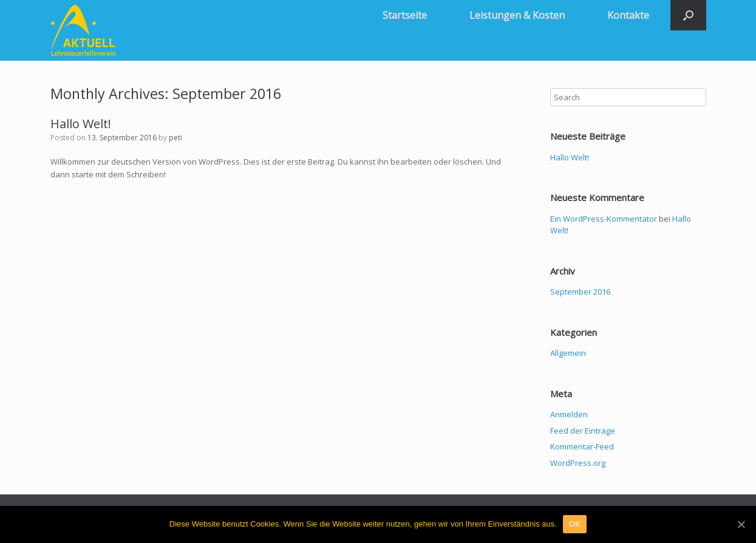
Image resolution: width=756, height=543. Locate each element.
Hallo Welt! (81, 124)
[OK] (741, 524)
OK (575, 524)
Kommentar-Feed (582, 446)
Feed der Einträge (583, 431)
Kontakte (628, 15)
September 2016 (580, 292)
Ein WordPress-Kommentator (604, 219)
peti (175, 138)
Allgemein (568, 353)
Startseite (405, 15)
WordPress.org (578, 463)
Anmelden (569, 414)
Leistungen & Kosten (517, 15)
